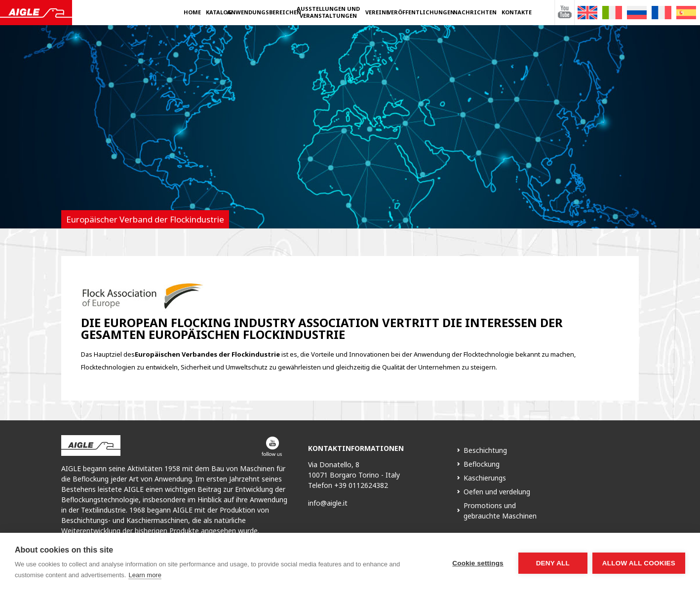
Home (192, 12)
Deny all (553, 563)
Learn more (145, 575)
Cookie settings (478, 563)
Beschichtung (485, 450)
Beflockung (482, 464)
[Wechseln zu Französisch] (661, 13)
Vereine (377, 12)
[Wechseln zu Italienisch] (612, 13)
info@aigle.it (328, 503)
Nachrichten (475, 12)
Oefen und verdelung (497, 492)
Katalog (219, 12)
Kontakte (517, 12)
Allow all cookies (639, 563)
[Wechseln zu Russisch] (637, 13)
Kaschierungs (485, 478)
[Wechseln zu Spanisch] (686, 13)
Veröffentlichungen (421, 12)
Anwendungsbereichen (264, 12)
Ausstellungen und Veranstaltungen (328, 12)
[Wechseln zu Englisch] (587, 13)
